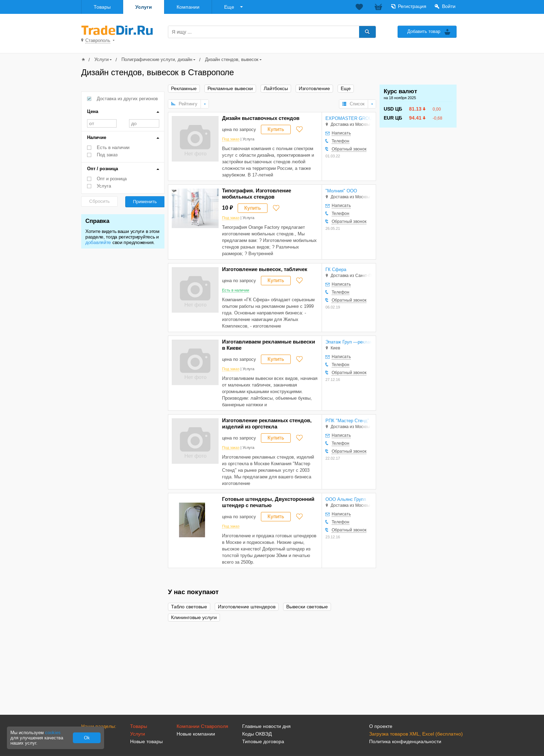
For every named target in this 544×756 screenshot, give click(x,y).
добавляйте (98, 242)
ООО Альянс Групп (346, 499)
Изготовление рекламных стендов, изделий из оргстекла (267, 423)
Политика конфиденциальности (405, 741)
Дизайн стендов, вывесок (232, 59)
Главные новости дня (266, 726)
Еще (229, 7)
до (144, 123)
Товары (102, 7)
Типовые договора (263, 741)
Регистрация (412, 6)
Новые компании (196, 734)
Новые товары (146, 741)
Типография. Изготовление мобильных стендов (257, 194)
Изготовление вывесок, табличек (265, 269)
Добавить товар (424, 31)
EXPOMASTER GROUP (349, 118)
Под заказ (107, 155)
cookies (53, 733)
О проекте (381, 726)
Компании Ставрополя (202, 726)
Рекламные (184, 89)
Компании (188, 7)
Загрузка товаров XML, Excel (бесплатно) (416, 734)
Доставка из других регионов (127, 99)
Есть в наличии (113, 147)
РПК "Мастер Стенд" (347, 421)
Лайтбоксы (276, 89)
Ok (87, 738)
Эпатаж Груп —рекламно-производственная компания (349, 342)
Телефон (341, 141)
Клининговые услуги (194, 618)
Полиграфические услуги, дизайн (157, 59)
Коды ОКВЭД (257, 734)
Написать (341, 133)
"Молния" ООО (341, 191)
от (102, 123)
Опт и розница (112, 179)
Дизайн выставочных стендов (261, 118)
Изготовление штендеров (247, 607)
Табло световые (189, 607)
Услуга (104, 186)
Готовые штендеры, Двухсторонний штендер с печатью (268, 502)
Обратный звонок (349, 149)
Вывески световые (307, 607)
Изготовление (314, 89)
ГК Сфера (336, 270)
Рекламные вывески (230, 89)
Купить (276, 129)
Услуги (144, 7)
